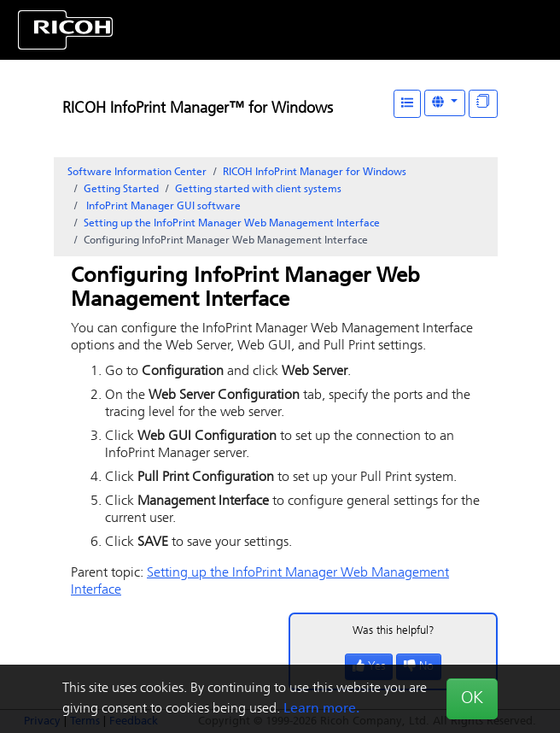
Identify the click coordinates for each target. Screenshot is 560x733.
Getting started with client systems (258, 190)
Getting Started (121, 190)
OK (472, 699)
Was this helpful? (394, 631)
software (162, 207)
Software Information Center (137, 173)
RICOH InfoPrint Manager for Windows (315, 173)
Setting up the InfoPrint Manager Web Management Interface (232, 224)
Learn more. (321, 709)
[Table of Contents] (407, 104)
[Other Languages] (445, 103)
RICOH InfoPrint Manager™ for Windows (198, 109)
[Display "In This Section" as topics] (483, 104)
